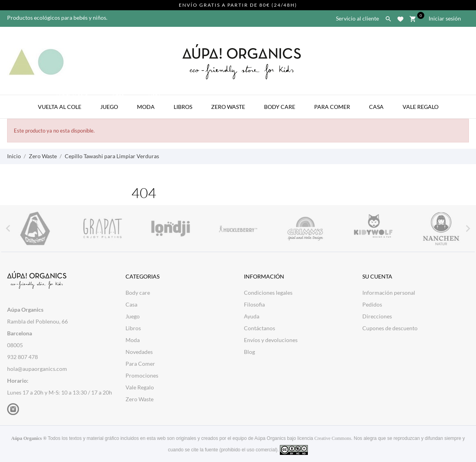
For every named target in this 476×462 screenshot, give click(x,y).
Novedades (139, 352)
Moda (150, 103)
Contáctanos (260, 328)
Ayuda (252, 316)
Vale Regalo (421, 107)
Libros (183, 107)
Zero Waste (228, 107)
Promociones (142, 375)
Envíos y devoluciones (271, 340)
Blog (249, 352)
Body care (138, 293)
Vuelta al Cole (63, 103)
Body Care (280, 107)
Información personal (389, 293)
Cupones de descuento (390, 328)
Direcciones (377, 316)
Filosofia (254, 304)
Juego (113, 103)
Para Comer (332, 107)
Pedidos (372, 304)
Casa (376, 107)
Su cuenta (377, 276)
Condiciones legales (268, 293)
